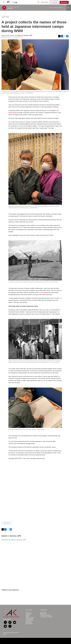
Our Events (28, 621)
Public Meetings (29, 620)
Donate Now (43, 613)
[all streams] (69, 8)
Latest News (5, 17)
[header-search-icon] (38, 2)
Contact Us (28, 613)
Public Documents (30, 618)
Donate (65, 2)
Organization (29, 614)
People (27, 616)
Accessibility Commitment (46, 617)
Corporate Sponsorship (46, 615)
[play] (4, 8)
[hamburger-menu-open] (4, 2)
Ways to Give (43, 614)
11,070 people (44, 293)
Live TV (54, 2)
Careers (27, 615)
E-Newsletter (29, 623)
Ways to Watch (29, 624)
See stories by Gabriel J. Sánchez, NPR (14, 540)
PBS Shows (45, 2)
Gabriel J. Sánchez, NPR (25, 35)
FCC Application (29, 619)
